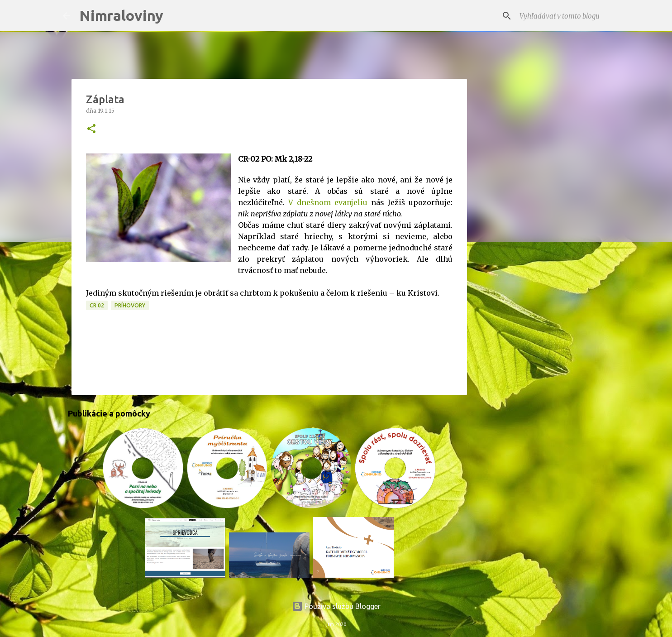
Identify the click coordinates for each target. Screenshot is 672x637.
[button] (91, 129)
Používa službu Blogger (336, 606)
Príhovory (130, 305)
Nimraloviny (121, 15)
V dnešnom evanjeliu (328, 202)
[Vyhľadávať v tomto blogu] (563, 16)
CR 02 (97, 305)
